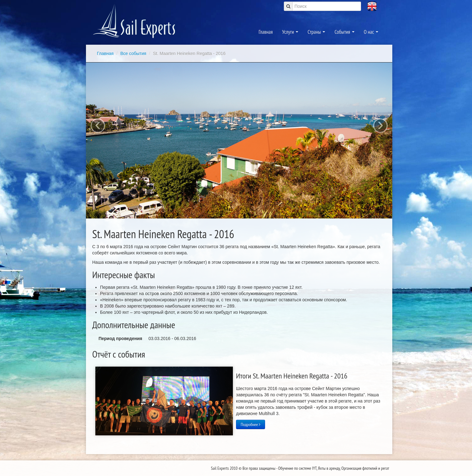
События (344, 32)
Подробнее (251, 424)
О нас (371, 32)
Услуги (290, 32)
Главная (266, 32)
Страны (316, 32)
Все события (134, 53)
